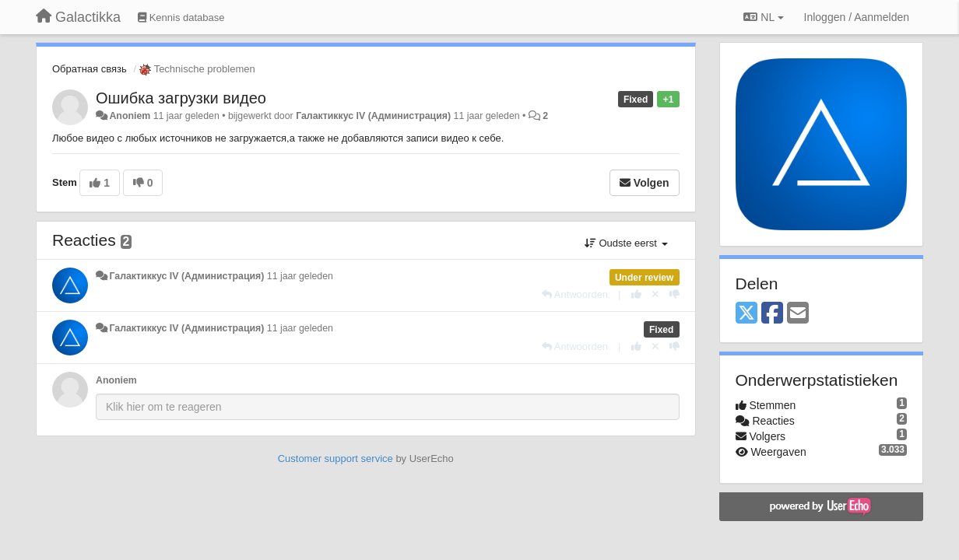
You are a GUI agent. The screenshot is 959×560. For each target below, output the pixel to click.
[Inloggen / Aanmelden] (857, 17)
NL (763, 17)
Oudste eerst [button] (626, 243)
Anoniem (130, 116)
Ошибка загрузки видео (181, 98)
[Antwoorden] (575, 294)
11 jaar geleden (300, 276)
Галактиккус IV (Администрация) (373, 116)
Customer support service (335, 458)
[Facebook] (772, 314)
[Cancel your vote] (655, 294)
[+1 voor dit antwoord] (636, 294)
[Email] (798, 314)
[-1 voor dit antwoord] (674, 294)
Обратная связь (90, 69)
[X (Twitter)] (746, 314)
